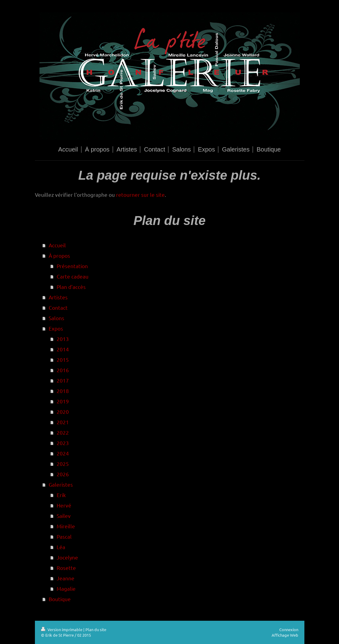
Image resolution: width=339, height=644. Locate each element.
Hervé (64, 505)
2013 (63, 339)
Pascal (64, 536)
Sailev (64, 516)
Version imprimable (62, 629)
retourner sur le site (140, 195)
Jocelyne (67, 557)
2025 (63, 464)
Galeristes (61, 484)
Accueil (57, 245)
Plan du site (96, 629)
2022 (63, 432)
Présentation (72, 266)
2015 (63, 359)
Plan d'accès (71, 287)
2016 (63, 370)
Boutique (60, 599)
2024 (63, 453)
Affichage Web (285, 635)
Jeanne (66, 578)
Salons (56, 318)
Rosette (66, 568)
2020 (63, 412)
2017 (63, 380)
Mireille (66, 526)
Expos (56, 328)
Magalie (66, 588)
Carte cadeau (73, 276)
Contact (58, 307)
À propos (59, 255)
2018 (63, 391)
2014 (63, 349)
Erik (61, 495)
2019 (63, 401)
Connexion (289, 629)
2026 (63, 474)
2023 (63, 443)
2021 (63, 422)
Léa (61, 547)
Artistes (58, 297)
